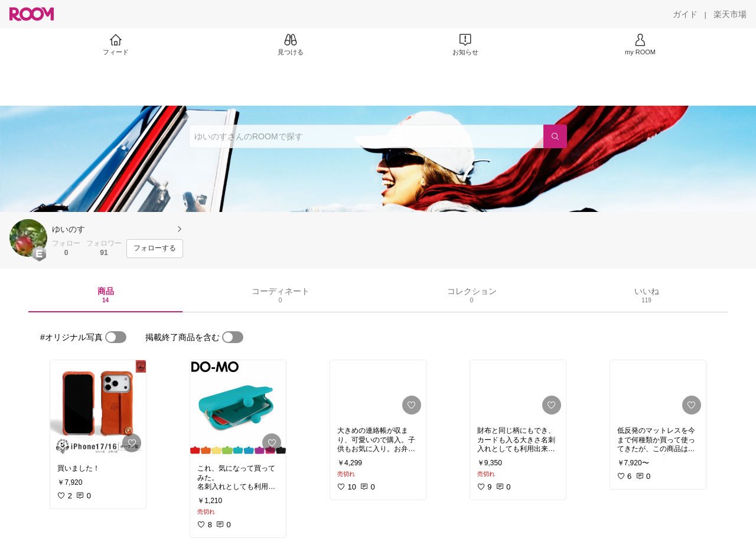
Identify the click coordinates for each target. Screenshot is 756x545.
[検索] (555, 136)
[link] (98, 409)
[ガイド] (685, 14)
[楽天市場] (730, 14)
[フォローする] (155, 249)
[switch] (116, 337)
